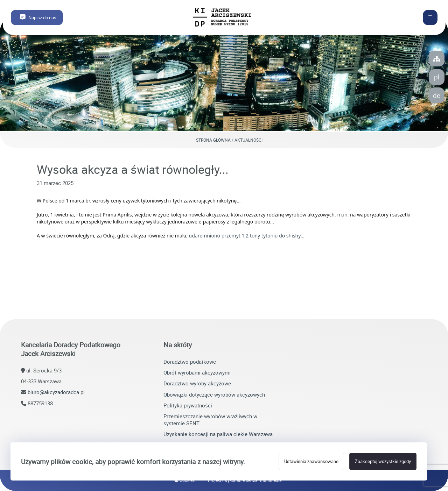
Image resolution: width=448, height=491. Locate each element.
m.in (342, 215)
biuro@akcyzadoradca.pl (56, 392)
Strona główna (213, 140)
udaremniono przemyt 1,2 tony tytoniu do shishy (245, 236)
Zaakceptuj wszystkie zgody (383, 461)
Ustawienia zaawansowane (311, 461)
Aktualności (248, 140)
